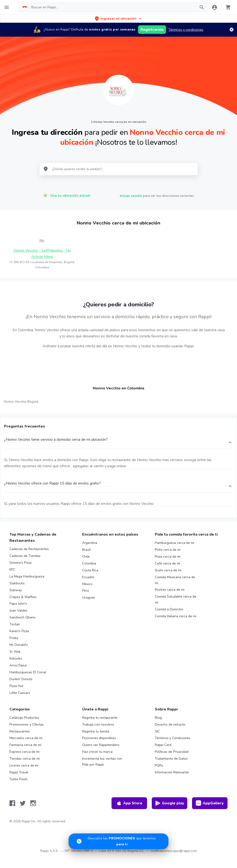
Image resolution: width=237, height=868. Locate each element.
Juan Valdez (18, 610)
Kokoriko (16, 659)
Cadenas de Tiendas (25, 556)
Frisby (14, 638)
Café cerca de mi (168, 563)
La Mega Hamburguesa (27, 576)
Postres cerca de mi (170, 590)
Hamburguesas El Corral (28, 672)
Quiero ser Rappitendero (101, 745)
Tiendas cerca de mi (25, 759)
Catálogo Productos (24, 718)
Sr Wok (15, 652)
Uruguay (89, 597)
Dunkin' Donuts (21, 679)
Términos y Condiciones (173, 738)
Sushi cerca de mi (168, 570)
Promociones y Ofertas (27, 725)
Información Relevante (172, 772)
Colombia (89, 563)
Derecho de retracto (170, 725)
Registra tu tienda (96, 731)
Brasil (86, 550)
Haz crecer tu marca (97, 752)
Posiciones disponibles (99, 738)
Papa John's (18, 604)
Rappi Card (163, 745)
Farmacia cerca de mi (25, 745)
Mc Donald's (19, 645)
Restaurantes (20, 731)
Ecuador (88, 577)
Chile (86, 557)
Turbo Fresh (18, 779)
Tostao (15, 624)
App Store (129, 803)
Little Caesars (20, 693)
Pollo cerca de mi (168, 550)
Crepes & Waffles (23, 597)
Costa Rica (90, 570)
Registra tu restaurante (100, 718)
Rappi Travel (19, 772)
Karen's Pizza (19, 631)
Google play (170, 803)
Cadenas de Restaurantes (29, 549)
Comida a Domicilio (169, 609)
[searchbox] (112, 7)
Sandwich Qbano (22, 617)
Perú (86, 591)
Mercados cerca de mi (26, 738)
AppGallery (210, 803)
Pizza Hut (16, 686)
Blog (158, 718)
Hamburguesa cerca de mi (174, 543)
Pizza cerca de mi (168, 557)
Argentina (90, 543)
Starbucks (17, 583)
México (87, 584)
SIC (157, 731)
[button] (118, 19)
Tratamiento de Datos (171, 759)
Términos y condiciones (186, 30)
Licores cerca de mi (24, 765)
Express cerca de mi (25, 752)
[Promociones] (118, 841)
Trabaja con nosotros (98, 725)
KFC (12, 570)
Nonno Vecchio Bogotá (21, 402)
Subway (16, 590)
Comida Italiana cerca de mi (176, 616)
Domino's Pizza (20, 563)
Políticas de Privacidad (172, 752)
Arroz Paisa (18, 665)
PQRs (159, 765)
